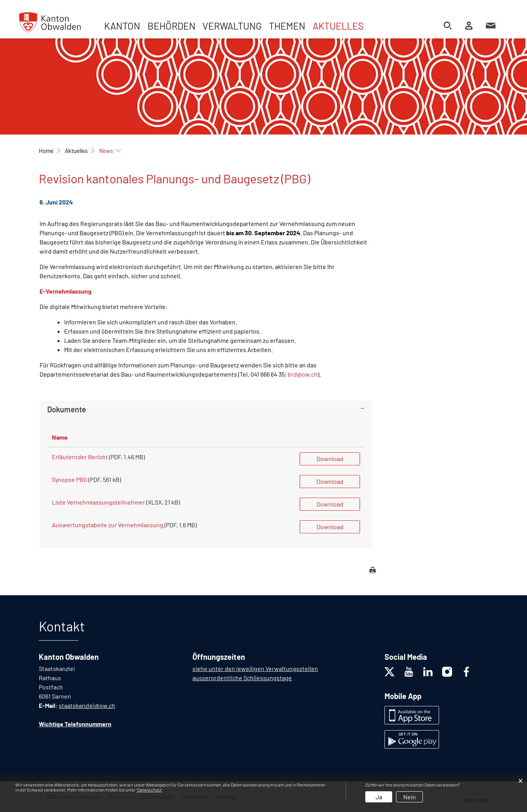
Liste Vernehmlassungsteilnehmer (99, 502)
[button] (76, 151)
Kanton (122, 26)
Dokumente (67, 409)
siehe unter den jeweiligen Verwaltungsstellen (255, 668)
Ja (379, 797)
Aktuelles (338, 26)
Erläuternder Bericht (80, 457)
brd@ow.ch (303, 374)
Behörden (172, 26)
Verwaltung (232, 26)
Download (330, 459)
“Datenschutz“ (149, 790)
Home (46, 151)
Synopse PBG (70, 479)
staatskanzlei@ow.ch (87, 705)
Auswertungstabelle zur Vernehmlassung (108, 525)
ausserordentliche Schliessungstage (242, 678)
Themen (287, 26)
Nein (410, 797)
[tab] (206, 409)
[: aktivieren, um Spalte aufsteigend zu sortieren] (330, 438)
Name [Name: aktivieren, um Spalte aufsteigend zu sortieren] (60, 437)
